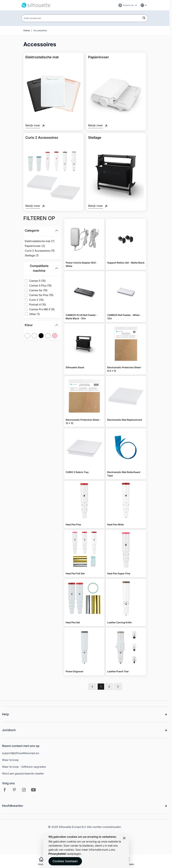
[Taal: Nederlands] (128, 5)
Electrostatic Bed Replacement (125, 420)
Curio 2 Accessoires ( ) (40, 251)
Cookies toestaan (65, 861)
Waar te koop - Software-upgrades (24, 767)
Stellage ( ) (36, 255)
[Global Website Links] (144, 5)
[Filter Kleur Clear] (48, 336)
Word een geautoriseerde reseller (23, 773)
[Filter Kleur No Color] (27, 336)
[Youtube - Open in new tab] (33, 790)
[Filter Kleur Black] (41, 336)
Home (27, 30)
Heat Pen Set (73, 622)
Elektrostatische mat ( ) (40, 241)
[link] (92, 687)
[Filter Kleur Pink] (55, 336)
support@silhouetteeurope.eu (21, 753)
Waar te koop (10, 760)
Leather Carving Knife (119, 622)
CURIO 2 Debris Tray (77, 472)
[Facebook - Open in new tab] (5, 790)
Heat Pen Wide (115, 524)
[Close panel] (124, 838)
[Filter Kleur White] (34, 336)
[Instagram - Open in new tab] (24, 790)
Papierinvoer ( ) (36, 246)
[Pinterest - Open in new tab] (14, 790)
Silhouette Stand (75, 367)
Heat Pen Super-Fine (119, 573)
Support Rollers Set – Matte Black (126, 263)
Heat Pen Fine (73, 524)
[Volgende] (118, 687)
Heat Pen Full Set (75, 573)
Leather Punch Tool (118, 671)
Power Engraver (74, 671)
